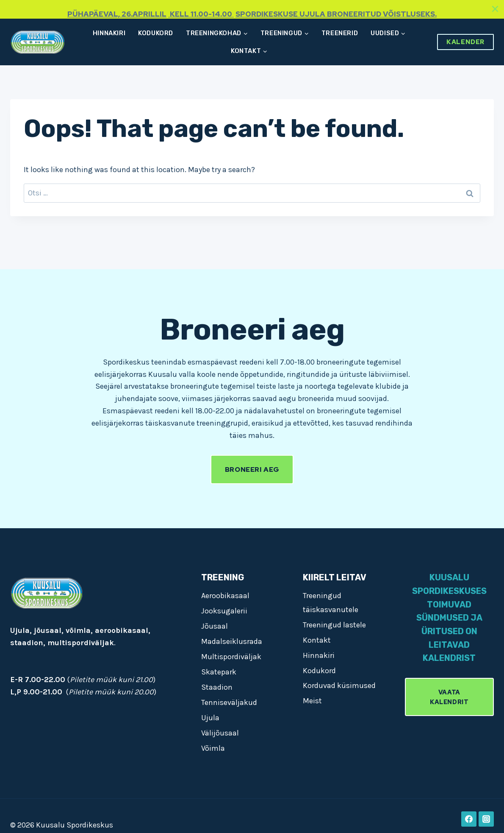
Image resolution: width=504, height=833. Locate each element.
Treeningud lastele (334, 625)
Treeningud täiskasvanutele (331, 602)
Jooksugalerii (224, 611)
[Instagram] (486, 819)
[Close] (495, 9)
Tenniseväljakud (229, 702)
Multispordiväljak (231, 657)
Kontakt (317, 640)
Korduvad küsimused (339, 685)
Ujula (210, 718)
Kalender (465, 42)
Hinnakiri (109, 33)
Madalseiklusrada (232, 641)
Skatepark (219, 672)
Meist (312, 701)
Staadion (217, 687)
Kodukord (156, 33)
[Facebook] (469, 819)
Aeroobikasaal (225, 596)
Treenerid (340, 33)
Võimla (213, 748)
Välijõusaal (220, 733)
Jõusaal (215, 626)
